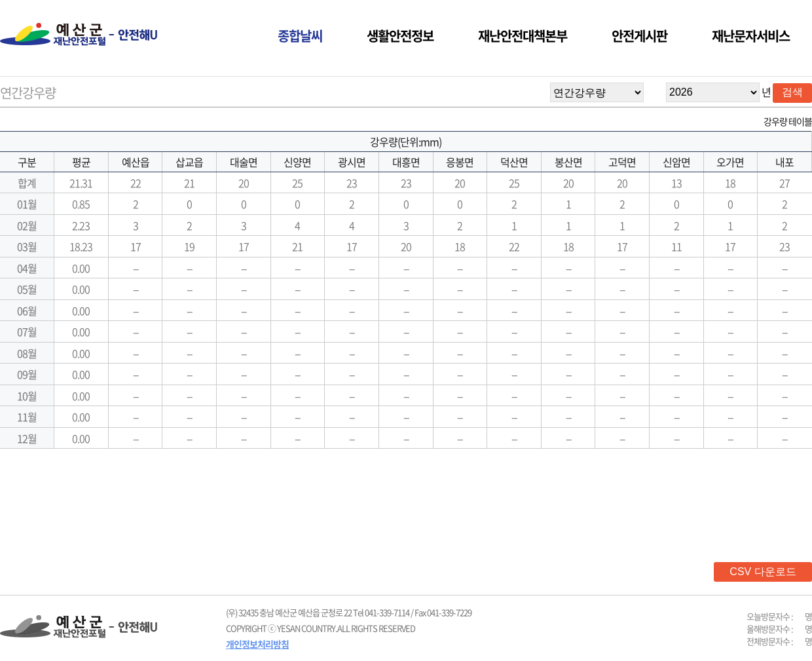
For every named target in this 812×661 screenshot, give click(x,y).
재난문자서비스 (751, 36)
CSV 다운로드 (763, 572)
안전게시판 (639, 36)
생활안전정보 (400, 36)
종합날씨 (300, 36)
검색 (792, 92)
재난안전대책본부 (523, 36)
